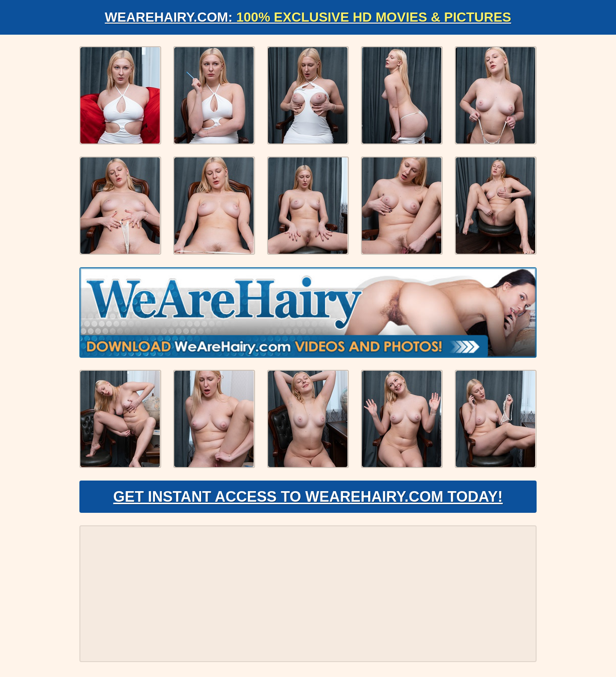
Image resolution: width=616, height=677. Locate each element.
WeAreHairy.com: (308, 17)
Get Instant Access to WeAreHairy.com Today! (308, 499)
